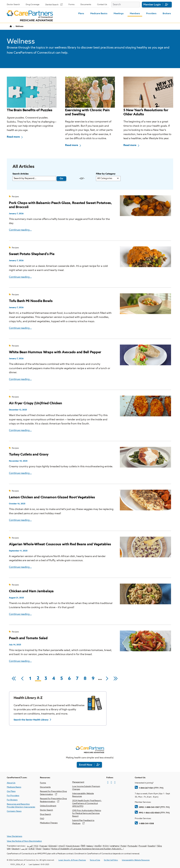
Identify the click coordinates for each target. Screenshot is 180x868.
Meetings (119, 14)
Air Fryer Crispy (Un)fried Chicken (35, 403)
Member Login (152, 5)
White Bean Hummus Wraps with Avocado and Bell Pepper (55, 352)
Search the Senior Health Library (31, 720)
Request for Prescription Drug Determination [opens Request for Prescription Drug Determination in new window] (53, 793)
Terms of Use (95, 860)
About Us (11, 783)
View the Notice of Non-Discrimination (24, 841)
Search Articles (21, 174)
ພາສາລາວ (115, 846)
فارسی (24, 849)
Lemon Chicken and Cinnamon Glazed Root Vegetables (52, 497)
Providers (151, 14)
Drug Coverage (33, 5)
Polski (123, 846)
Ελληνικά (53, 846)
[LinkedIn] (115, 783)
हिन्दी (83, 846)
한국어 (106, 846)
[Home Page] (30, 16)
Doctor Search (13, 5)
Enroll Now (86, 765)
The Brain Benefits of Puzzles (30, 110)
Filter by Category (106, 174)
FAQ (42, 819)
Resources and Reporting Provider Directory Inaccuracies (21, 806)
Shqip (39, 849)
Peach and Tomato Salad (28, 638)
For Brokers (12, 800)
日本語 (32, 849)
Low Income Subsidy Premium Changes (86, 788)
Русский (143, 846)
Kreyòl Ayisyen (73, 846)
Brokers (167, 14)
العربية (30, 846)
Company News (14, 811)
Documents (86, 5)
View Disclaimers (15, 836)
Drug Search (45, 814)
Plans (81, 14)
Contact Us (102, 5)
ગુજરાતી (61, 846)
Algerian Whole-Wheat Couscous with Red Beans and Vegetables (60, 544)
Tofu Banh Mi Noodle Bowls (31, 301)
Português (132, 846)
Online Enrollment (48, 806)
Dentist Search (52, 5)
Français (43, 846)
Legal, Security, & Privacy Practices (72, 860)
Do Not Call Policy (111, 860)
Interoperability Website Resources (83, 795)
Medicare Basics (99, 14)
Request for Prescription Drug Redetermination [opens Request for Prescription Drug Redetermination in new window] (53, 800)
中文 (36, 846)
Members (135, 14)
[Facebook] (108, 783)
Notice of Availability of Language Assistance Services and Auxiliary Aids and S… (87, 849)
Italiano (90, 846)
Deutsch (16, 849)
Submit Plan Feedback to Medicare (83, 822)
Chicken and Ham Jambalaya (31, 591)
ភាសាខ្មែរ (98, 846)
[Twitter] (111, 783)
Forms (72, 5)
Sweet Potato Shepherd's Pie (32, 254)
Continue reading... (20, 230)
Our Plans (11, 791)
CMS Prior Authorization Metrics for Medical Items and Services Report (87, 813)
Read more (13, 137)
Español (152, 846)
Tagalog (46, 849)
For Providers (13, 796)
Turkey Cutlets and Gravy (29, 454)
